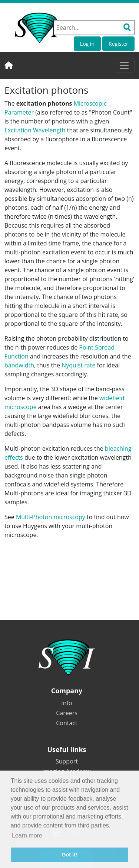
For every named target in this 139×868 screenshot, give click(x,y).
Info (67, 703)
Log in (87, 44)
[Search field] (94, 28)
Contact (67, 723)
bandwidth (19, 365)
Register (118, 44)
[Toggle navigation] (124, 65)
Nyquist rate (78, 365)
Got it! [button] (69, 855)
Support (67, 761)
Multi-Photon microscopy (51, 517)
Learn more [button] (27, 835)
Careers (67, 713)
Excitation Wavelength (35, 130)
